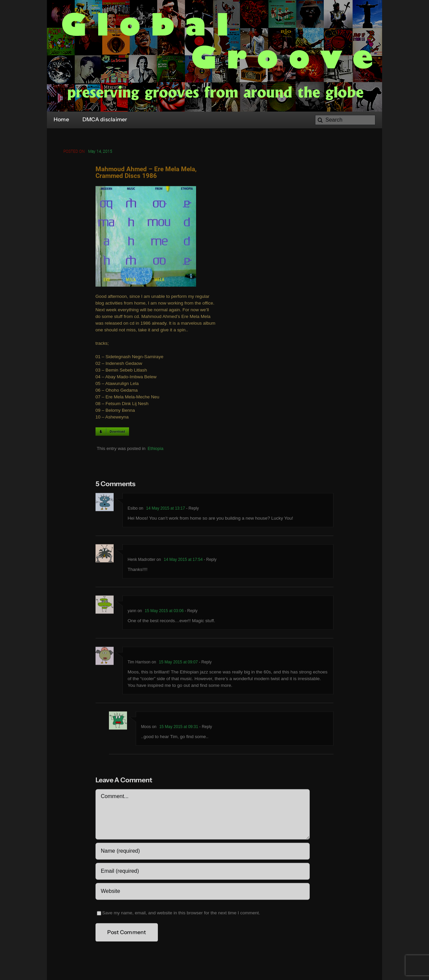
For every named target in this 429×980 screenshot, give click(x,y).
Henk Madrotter (142, 561)
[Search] (345, 120)
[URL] (203, 892)
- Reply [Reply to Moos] (205, 728)
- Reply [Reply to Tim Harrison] (205, 663)
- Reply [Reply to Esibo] (192, 509)
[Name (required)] (203, 852)
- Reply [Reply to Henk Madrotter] (210, 561)
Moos (146, 728)
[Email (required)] (203, 872)
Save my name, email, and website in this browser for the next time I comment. (181, 914)
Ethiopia (155, 449)
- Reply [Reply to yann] (191, 612)
